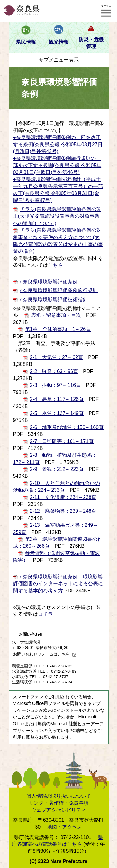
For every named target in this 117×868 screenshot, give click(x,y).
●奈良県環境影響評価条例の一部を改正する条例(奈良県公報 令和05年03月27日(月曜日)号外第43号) (58, 144)
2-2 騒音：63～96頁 (54, 371)
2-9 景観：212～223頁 (57, 469)
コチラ (46, 614)
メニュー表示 (106, 11)
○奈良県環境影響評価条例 (49, 282)
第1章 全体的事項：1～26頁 (58, 329)
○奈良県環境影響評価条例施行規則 (59, 290)
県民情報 (26, 42)
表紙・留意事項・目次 (56, 315)
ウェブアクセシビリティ (59, 810)
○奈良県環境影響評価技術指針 (54, 299)
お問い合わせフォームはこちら (45, 654)
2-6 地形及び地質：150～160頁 (67, 427)
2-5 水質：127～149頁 (57, 413)
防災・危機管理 (91, 43)
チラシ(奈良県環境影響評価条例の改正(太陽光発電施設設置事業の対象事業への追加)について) (57, 216)
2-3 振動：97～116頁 (56, 385)
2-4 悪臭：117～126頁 (57, 399)
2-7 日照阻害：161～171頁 (62, 441)
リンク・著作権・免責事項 (59, 803)
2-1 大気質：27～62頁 (57, 357)
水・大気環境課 (26, 642)
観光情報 (59, 42)
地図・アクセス (65, 827)
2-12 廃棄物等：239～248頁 (63, 511)
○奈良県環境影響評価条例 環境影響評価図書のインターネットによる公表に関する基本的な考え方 (58, 584)
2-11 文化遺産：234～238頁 (63, 497)
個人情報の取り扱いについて (59, 796)
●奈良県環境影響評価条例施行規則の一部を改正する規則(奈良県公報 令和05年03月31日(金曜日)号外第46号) (57, 165)
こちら (56, 265)
